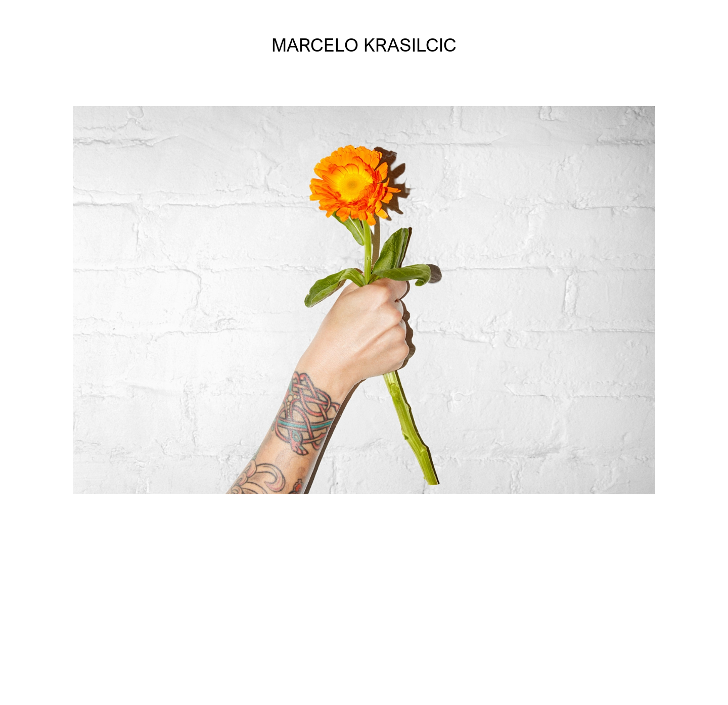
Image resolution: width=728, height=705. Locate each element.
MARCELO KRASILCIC (364, 45)
